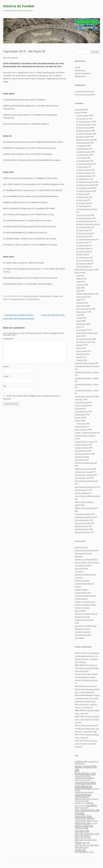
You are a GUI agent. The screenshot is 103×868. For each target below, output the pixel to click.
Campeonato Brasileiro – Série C (87, 384)
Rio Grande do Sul (83, 342)
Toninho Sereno (33, 299)
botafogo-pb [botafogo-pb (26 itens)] (85, 773)
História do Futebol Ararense (86, 605)
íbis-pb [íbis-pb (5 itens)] (91, 852)
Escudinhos (79, 571)
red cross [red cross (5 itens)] (94, 823)
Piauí (78, 327)
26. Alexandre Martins (84, 191)
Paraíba (79, 318)
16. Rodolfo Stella (83, 161)
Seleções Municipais (82, 532)
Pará (78, 315)
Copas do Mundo (81, 411)
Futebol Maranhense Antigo (85, 596)
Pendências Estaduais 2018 (85, 517)
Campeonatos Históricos (84, 396)
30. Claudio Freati (83, 203)
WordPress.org (80, 76)
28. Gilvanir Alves (83, 197)
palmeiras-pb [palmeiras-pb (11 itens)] (82, 823)
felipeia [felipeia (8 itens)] (90, 803)
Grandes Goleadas (82, 448)
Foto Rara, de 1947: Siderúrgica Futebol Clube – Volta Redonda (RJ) (87, 668)
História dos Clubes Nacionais (86, 463)
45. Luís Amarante (83, 251)
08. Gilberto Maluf (83, 137)
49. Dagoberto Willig (84, 263)
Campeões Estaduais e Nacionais (87, 366)
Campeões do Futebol (83, 565)
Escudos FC (79, 577)
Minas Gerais (81, 312)
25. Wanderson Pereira (85, 188)
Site (5, 386)
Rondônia (80, 345)
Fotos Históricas (81, 430)
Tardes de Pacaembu (83, 632)
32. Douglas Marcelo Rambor (87, 209)
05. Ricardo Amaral (83, 128)
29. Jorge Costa (82, 200)
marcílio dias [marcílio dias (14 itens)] (83, 816)
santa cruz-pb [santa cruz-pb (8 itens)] (81, 828)
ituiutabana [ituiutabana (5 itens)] (84, 808)
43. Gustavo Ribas (83, 245)
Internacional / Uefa (82, 478)
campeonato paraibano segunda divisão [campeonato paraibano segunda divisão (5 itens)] (87, 790)
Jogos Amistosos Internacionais (86, 481)
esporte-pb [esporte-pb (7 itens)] (80, 799)
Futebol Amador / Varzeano (49, 296)
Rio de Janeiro (81, 330)
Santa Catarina (82, 351)
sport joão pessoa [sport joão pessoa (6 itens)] (82, 836)
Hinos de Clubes (81, 451)
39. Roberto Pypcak (84, 233)
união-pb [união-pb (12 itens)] (80, 850)
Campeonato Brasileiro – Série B (87, 378)
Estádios (78, 420)
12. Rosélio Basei (82, 149)
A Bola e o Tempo (81, 547)
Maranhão (80, 303)
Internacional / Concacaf (84, 472)
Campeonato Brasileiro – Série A (87, 372)
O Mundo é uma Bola (83, 514)
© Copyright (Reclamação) (85, 91)
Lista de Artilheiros (82, 493)
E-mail (6, 376)
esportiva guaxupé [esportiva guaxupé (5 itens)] (82, 801)
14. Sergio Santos (83, 155)
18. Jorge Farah (82, 167)
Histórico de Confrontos (84, 469)
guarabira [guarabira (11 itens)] (91, 805)
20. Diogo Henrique (83, 173)
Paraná (79, 321)
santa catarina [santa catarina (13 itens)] (84, 826)
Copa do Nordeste (82, 405)
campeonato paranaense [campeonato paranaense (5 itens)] (84, 792)
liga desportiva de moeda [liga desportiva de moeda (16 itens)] (87, 811)
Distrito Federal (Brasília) (85, 294)
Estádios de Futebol (82, 581)
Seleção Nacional (81, 526)
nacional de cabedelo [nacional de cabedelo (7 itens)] (85, 818)
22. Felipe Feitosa (83, 179)
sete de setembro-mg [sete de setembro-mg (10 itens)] (87, 834)
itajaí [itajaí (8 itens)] (77, 807)
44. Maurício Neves (83, 248)
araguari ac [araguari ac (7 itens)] (93, 761)
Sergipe (79, 357)
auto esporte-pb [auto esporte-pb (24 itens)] (86, 768)
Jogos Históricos (81, 490)
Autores (78, 112)
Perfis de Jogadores (82, 520)
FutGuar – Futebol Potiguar (85, 602)
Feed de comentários (83, 73)
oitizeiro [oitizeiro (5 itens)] (95, 821)
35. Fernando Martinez (85, 221)
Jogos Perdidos (80, 611)
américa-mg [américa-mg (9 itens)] (81, 761)
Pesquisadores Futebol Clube (86, 626)
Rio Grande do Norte (84, 339)
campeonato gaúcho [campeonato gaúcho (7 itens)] (85, 778)
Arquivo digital (80, 109)
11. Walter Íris (81, 146)
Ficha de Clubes (81, 427)
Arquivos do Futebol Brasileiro (86, 559)
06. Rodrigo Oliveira (84, 131)
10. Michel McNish (83, 143)
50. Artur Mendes (83, 266)
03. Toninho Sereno (30, 296)
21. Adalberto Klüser (84, 176)
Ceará (78, 291)
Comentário (9, 339)
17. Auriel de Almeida (84, 164)
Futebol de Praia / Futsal (84, 442)
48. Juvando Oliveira (84, 260)
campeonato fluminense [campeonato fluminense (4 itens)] (83, 776)
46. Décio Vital (81, 254)
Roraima (79, 348)
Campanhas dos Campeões (85, 363)
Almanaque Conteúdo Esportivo (87, 550)
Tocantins (80, 360)
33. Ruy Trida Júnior (83, 215)
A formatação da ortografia (85, 94)
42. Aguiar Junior (82, 242)
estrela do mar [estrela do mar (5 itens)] (80, 803)
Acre (78, 276)
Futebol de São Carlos (83, 593)
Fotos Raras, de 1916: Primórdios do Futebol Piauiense (86, 744)
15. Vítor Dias (81, 158)
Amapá (79, 282)
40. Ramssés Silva (83, 236)
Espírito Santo (82, 297)
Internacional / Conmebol (84, 475)
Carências (78, 399)
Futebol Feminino (81, 445)
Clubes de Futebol (82, 402)
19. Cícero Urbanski (83, 170)
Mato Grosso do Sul (84, 309)
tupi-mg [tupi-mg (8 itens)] (86, 843)
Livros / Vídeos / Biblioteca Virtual (87, 496)
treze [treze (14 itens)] (78, 842)
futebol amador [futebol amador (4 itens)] (80, 806)
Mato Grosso (81, 306)
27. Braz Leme (81, 194)
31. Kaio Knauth (82, 206)
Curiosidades (80, 414)
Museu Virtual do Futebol (84, 620)
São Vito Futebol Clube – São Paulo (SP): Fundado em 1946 (87, 719)
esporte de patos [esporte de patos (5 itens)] (92, 799)
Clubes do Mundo (81, 568)
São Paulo (80, 354)
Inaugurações (81, 423)
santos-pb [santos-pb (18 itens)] (82, 831)
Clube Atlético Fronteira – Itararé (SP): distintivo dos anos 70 (86, 680)
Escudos (78, 417)
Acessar (78, 67)
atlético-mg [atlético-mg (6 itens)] (80, 763)
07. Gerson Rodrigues (84, 134)
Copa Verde (79, 408)
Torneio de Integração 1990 (54, 315)
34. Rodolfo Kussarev (84, 218)
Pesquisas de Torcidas (83, 523)
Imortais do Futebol (82, 608)
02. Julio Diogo (82, 119)
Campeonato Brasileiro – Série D (87, 390)
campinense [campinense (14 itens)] (83, 794)
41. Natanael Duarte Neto (86, 239)
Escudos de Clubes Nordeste (85, 574)
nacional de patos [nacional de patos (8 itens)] (83, 821)
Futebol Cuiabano (81, 590)
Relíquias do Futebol (82, 629)
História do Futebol (19, 6)
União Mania (79, 638)
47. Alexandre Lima (83, 257)
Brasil (77, 273)
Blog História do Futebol (84, 269)
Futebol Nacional (81, 599)
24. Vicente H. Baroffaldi (85, 185)
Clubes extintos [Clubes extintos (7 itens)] (82, 797)
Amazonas (80, 285)
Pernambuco (81, 324)
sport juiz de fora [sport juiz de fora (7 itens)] (83, 838)
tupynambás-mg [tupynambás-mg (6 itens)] (82, 845)
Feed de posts (80, 70)
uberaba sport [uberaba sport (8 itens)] (82, 847)
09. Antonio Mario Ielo (85, 140)
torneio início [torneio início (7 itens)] (90, 840)
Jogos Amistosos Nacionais (85, 487)
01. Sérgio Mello (82, 115)
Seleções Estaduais (82, 529)
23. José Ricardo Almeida (85, 182)
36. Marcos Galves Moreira (86, 224)
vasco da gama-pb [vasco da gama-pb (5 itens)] (82, 852)
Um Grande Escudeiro (83, 635)
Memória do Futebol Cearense (86, 614)
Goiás (78, 300)
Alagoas (79, 279)
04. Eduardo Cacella (84, 125)
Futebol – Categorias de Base (86, 433)
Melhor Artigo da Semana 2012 (86, 508)
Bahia (78, 288)
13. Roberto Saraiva (84, 152)
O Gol (77, 623)
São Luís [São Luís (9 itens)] (79, 840)
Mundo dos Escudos (82, 617)
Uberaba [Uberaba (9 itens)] (94, 845)
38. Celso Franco (82, 230)
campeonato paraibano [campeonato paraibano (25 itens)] (85, 784)
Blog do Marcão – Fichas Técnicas (87, 562)
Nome (6, 366)
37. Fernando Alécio (84, 227)
